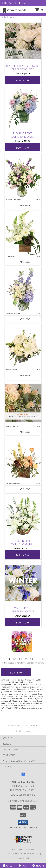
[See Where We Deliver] (23, 731)
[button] (39, 11)
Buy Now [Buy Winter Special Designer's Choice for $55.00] (23, 623)
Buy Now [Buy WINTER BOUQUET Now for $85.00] (25, 432)
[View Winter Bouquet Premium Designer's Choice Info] (23, 403)
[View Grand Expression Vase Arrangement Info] (23, 290)
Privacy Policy (12, 854)
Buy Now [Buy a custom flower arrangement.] (16, 673)
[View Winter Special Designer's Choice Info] (23, 583)
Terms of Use (23, 858)
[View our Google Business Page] (23, 775)
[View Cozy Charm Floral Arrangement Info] (23, 233)
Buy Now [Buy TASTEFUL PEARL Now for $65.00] (25, 375)
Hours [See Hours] (38, 866)
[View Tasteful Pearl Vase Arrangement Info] (23, 346)
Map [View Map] (23, 866)
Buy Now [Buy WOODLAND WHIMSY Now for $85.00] (25, 489)
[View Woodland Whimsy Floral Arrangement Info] (23, 460)
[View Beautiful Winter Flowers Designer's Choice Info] (23, 41)
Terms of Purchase (30, 854)
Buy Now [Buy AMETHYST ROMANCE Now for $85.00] (25, 205)
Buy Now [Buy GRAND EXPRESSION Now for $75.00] (25, 319)
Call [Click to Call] (8, 866)
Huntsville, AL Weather (23, 849)
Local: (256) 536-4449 (23, 795)
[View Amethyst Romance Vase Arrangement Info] (23, 176)
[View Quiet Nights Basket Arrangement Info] (23, 516)
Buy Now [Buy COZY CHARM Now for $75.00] (25, 262)
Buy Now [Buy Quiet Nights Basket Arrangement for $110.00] (23, 555)
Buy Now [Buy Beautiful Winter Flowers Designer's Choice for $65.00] (23, 80)
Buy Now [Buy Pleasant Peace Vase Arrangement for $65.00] (23, 148)
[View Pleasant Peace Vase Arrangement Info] (23, 108)
